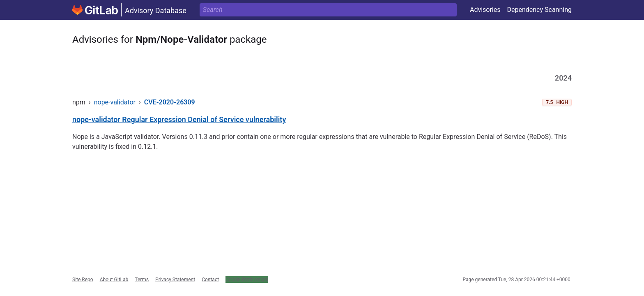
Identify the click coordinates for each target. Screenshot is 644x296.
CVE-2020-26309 (170, 102)
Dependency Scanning (539, 10)
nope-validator (115, 102)
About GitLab (114, 280)
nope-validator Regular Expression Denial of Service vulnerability (179, 119)
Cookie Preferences (247, 280)
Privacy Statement (175, 280)
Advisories (485, 10)
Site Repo (83, 280)
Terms (142, 280)
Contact (210, 280)
